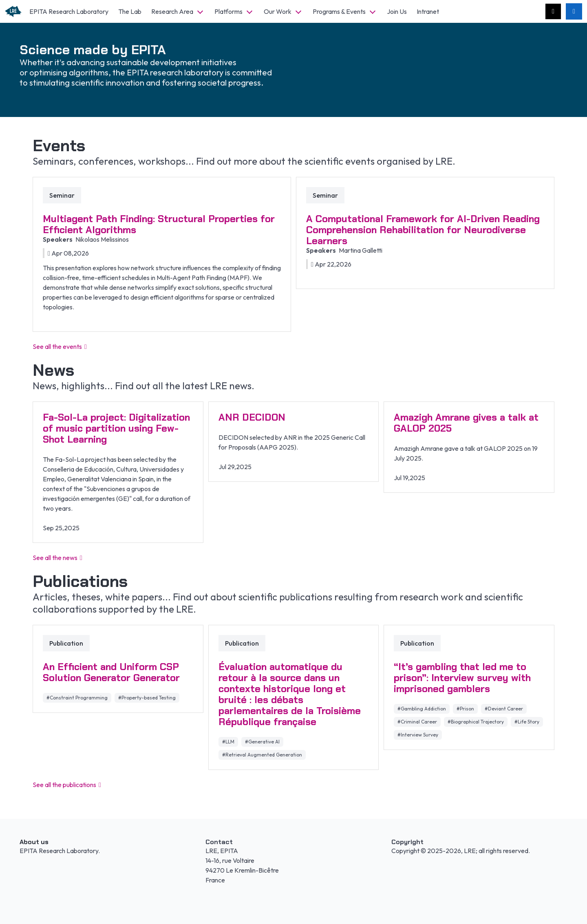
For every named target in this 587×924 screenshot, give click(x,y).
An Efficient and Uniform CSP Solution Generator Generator (111, 672)
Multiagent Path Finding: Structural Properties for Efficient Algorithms (159, 224)
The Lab (130, 11)
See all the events (60, 346)
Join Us (397, 11)
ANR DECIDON (252, 417)
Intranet (428, 11)
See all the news (57, 558)
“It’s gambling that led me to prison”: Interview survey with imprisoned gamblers (462, 678)
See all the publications (67, 785)
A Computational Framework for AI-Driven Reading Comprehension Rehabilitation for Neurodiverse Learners (423, 230)
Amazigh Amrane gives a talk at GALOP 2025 (466, 423)
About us (34, 842)
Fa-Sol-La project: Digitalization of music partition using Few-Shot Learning (116, 428)
